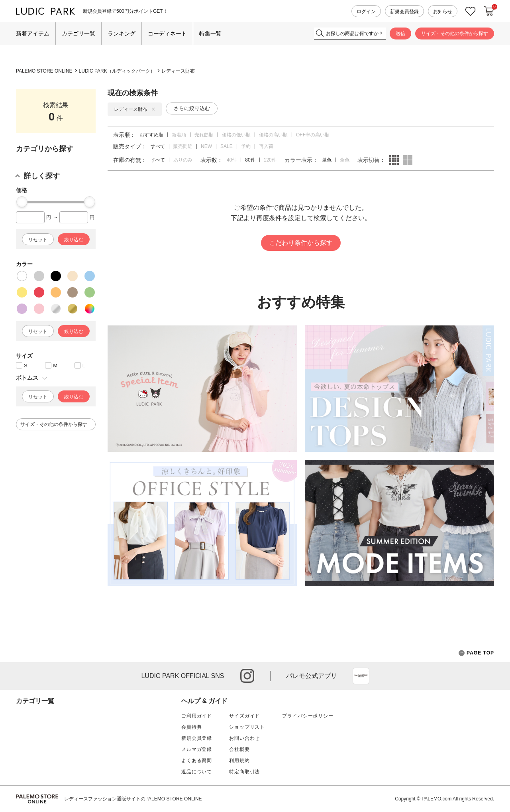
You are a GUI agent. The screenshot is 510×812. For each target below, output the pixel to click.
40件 (232, 160)
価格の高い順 (273, 135)
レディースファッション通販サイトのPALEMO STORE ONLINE (133, 799)
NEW (206, 146)
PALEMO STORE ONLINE (44, 71)
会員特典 (191, 727)
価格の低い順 (236, 135)
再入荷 (266, 146)
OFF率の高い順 (313, 135)
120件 (270, 160)
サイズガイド (244, 716)
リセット (38, 240)
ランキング (122, 34)
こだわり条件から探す (301, 243)
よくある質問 (197, 761)
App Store (361, 676)
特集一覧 (210, 34)
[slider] (22, 202)
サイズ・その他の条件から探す (455, 34)
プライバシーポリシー (308, 716)
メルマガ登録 (197, 749)
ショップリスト (247, 727)
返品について (197, 772)
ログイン (366, 12)
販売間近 (183, 146)
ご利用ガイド (197, 716)
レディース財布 (178, 71)
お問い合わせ (244, 738)
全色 (345, 160)
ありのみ (183, 160)
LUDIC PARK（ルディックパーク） (117, 71)
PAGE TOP (476, 653)
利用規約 (239, 761)
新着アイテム (33, 34)
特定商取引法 (244, 772)
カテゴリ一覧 (78, 34)
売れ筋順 (204, 135)
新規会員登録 (404, 12)
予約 (246, 146)
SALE (227, 146)
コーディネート (167, 34)
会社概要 (239, 749)
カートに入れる (489, 11)
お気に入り (471, 11)
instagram (247, 676)
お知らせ (443, 12)
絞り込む (74, 240)
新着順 (179, 135)
